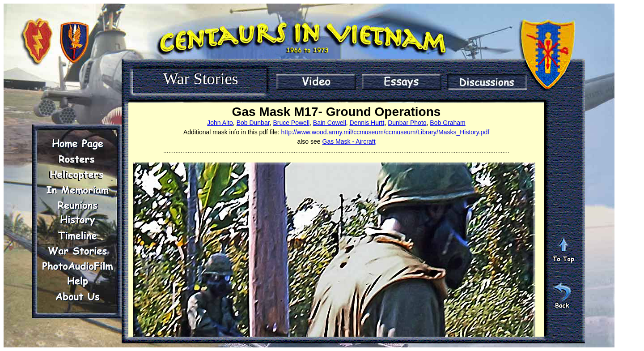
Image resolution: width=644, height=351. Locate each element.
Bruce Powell (291, 123)
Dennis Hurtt (367, 123)
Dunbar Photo (407, 123)
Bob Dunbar (253, 123)
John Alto (220, 123)
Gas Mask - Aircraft (349, 141)
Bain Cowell (330, 123)
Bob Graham (447, 123)
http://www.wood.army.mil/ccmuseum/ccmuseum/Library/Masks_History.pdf (386, 132)
